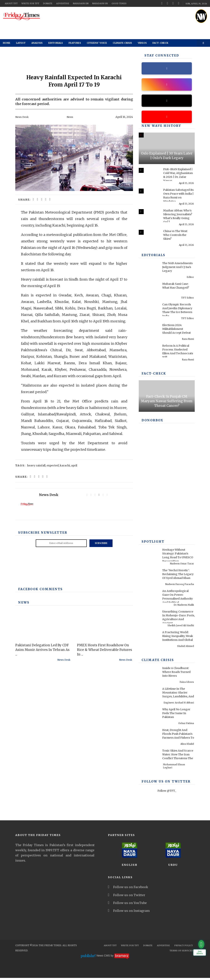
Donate (48, 3)
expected (53, 465)
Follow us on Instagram (129, 913)
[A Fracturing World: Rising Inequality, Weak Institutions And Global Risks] (149, 639)
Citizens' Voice (97, 43)
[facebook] (162, 3)
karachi (65, 465)
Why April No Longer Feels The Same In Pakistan (176, 715)
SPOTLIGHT (152, 544)
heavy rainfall (36, 465)
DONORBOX (151, 422)
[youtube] (173, 3)
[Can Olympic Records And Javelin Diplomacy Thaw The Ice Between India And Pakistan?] (149, 311)
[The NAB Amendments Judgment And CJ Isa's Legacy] (149, 270)
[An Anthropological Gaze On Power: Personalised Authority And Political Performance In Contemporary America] (149, 598)
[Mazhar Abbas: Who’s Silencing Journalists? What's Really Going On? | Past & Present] (149, 217)
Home (7, 43)
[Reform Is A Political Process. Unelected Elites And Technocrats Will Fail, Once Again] (149, 352)
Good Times (119, 3)
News (70, 117)
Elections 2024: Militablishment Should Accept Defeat (176, 331)
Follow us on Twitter (127, 897)
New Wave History (159, 128)
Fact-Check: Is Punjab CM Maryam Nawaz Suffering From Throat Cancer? (167, 403)
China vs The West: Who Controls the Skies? (175, 237)
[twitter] (167, 3)
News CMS (104, 958)
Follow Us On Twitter (163, 784)
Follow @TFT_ (167, 793)
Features (75, 43)
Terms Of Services (181, 953)
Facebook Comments (38, 589)
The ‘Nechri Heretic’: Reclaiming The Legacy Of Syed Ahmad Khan (178, 576)
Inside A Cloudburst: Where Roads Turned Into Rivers (176, 674)
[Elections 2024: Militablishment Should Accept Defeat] (149, 332)
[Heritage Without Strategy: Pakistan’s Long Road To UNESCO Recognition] (149, 556)
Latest (21, 43)
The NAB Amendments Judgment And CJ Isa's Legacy (177, 269)
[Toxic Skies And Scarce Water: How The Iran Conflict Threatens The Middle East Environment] (149, 757)
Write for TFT (30, 3)
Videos (142, 43)
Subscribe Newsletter (40, 532)
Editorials (56, 43)
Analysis (37, 43)
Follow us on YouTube (127, 905)
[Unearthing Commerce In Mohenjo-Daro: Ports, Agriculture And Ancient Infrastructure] (149, 618)
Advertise (63, 3)
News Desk (23, 117)
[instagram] (179, 3)
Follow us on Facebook (128, 889)
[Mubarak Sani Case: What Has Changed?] (149, 291)
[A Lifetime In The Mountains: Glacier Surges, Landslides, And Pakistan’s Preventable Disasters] (149, 695)
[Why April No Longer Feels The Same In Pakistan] (149, 716)
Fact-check (160, 43)
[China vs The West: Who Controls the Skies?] (149, 238)
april (74, 465)
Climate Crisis (122, 43)
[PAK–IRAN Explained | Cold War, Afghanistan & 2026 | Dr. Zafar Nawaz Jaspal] (149, 176)
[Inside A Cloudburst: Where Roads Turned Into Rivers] (149, 675)
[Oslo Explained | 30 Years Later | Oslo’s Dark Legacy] (167, 150)
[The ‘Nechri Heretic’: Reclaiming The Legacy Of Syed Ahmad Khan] (149, 577)
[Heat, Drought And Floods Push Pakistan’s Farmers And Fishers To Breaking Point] (149, 737)
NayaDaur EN (81, 3)
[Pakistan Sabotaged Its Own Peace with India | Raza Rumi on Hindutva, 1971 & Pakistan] (149, 197)
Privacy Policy (184, 948)
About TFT (11, 3)
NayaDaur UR (100, 3)
